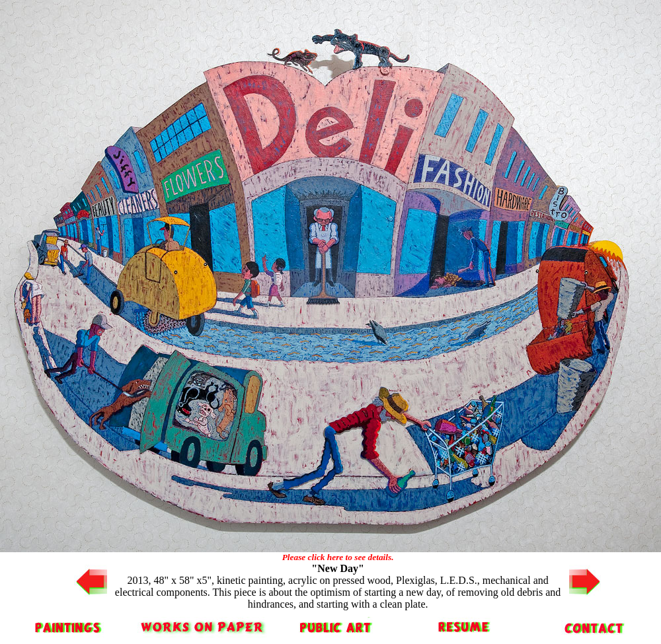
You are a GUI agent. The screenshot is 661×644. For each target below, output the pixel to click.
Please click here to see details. (338, 557)
